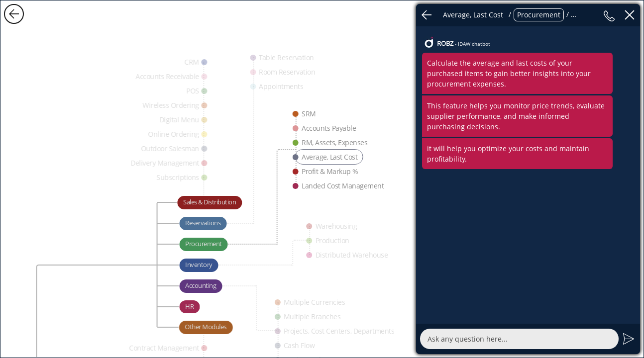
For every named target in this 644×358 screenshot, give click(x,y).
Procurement (539, 15)
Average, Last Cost (473, 15)
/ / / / (518, 15)
